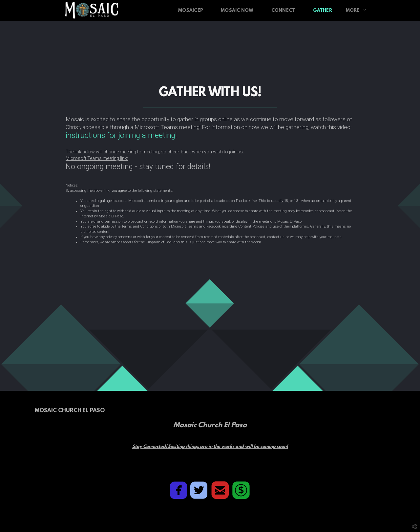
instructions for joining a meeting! (121, 135)
